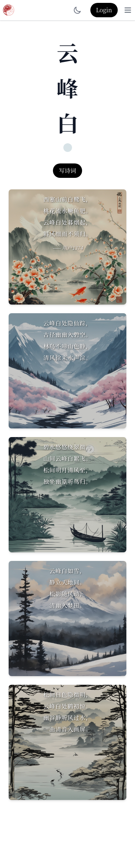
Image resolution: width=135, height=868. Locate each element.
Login (104, 10)
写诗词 (67, 170)
